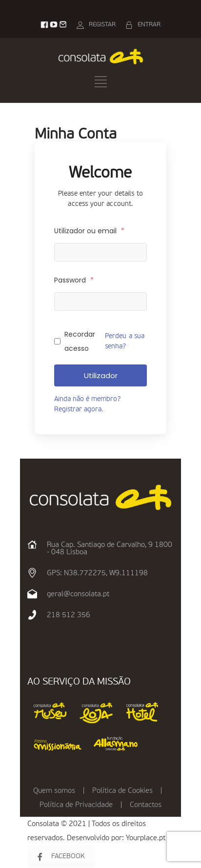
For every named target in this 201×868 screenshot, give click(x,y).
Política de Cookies (122, 791)
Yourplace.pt (146, 838)
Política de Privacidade (76, 805)
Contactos (146, 805)
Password (74, 280)
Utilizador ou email (89, 231)
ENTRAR (149, 25)
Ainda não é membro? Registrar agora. (87, 404)
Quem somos (54, 791)
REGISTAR (102, 25)
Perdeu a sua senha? (125, 341)
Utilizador (101, 375)
